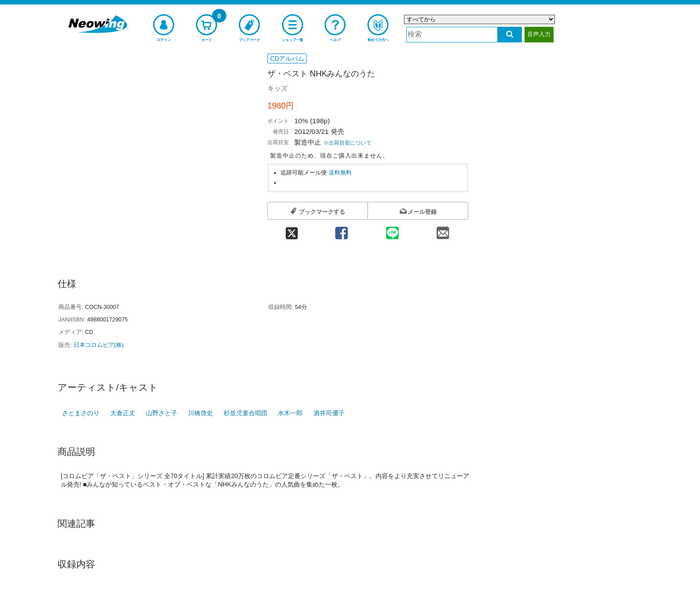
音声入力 (539, 34)
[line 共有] (392, 230)
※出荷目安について (347, 143)
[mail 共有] (443, 230)
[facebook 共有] (342, 230)
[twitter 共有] (292, 230)
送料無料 (340, 173)
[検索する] (510, 35)
